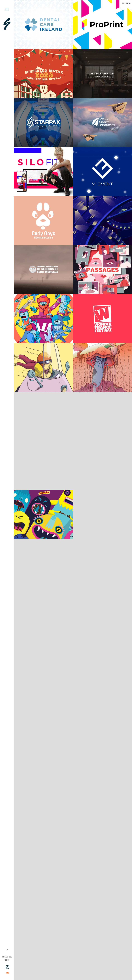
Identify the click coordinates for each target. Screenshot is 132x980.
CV (7, 949)
